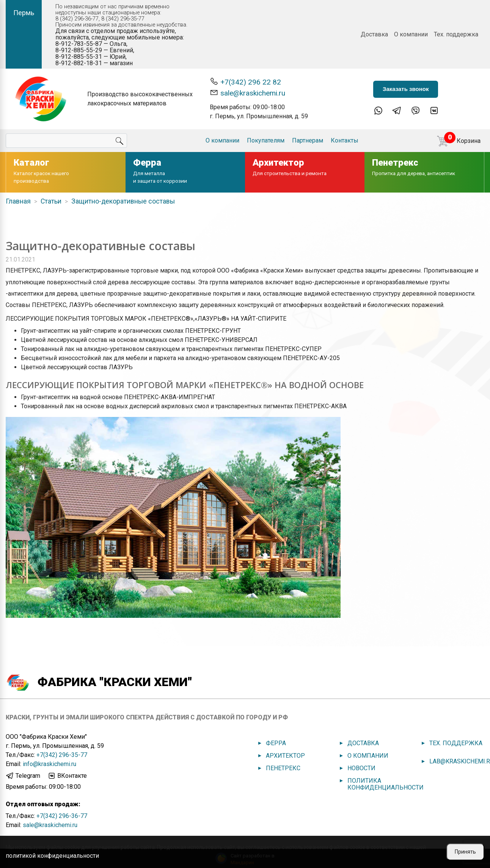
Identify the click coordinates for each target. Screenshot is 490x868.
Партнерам (308, 140)
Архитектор (285, 756)
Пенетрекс (283, 768)
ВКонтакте (67, 776)
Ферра (276, 743)
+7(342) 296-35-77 (62, 755)
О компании (411, 34)
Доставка (374, 34)
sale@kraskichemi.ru (247, 93)
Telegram (23, 776)
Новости (361, 768)
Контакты (345, 140)
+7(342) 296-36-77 (62, 816)
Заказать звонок (406, 89)
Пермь (24, 13)
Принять (465, 852)
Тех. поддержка (456, 34)
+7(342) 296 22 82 (245, 82)
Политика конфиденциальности (386, 784)
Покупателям (266, 140)
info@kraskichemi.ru (49, 764)
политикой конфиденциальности (52, 856)
